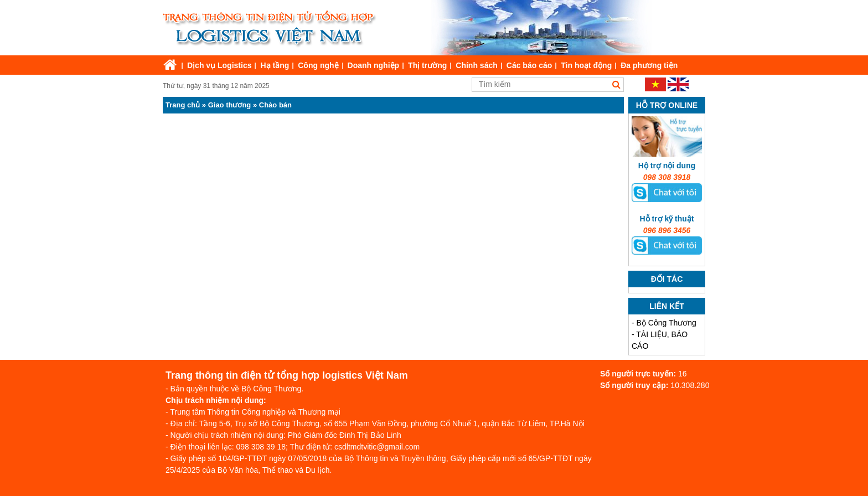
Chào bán (275, 105)
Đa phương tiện (649, 65)
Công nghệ (318, 65)
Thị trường (427, 65)
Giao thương (230, 105)
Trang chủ (183, 105)
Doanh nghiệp (374, 65)
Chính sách (476, 65)
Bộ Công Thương (666, 323)
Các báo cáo (529, 65)
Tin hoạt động (586, 65)
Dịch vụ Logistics (219, 65)
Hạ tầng (275, 65)
